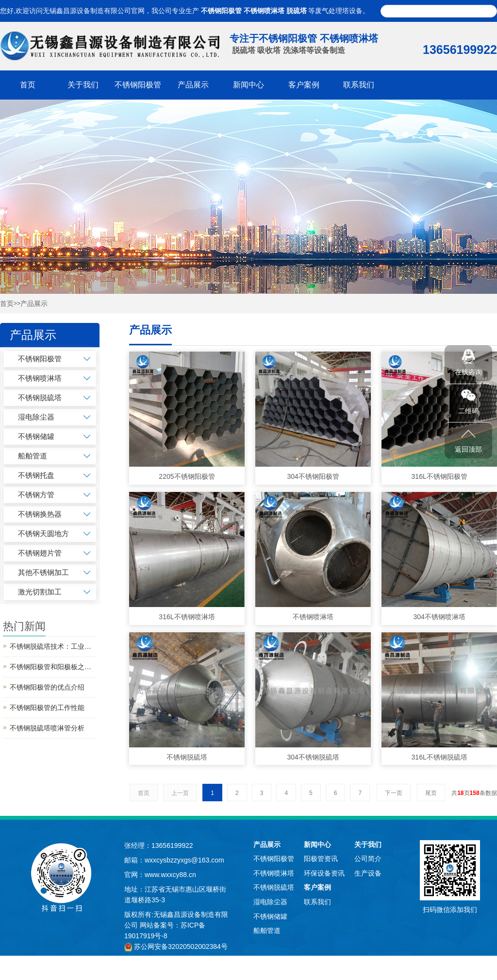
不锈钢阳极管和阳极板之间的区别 (53, 667)
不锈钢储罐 (36, 436)
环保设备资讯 (324, 873)
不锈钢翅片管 (40, 553)
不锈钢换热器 (40, 514)
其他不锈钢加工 (43, 572)
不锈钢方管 (36, 495)
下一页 (394, 793)
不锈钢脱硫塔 (40, 397)
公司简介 (368, 859)
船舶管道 (33, 456)
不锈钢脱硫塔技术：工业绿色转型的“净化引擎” (53, 646)
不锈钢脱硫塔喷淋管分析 (47, 728)
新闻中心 (248, 85)
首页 (28, 85)
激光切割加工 (40, 592)
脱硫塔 (297, 11)
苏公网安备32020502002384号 (181, 946)
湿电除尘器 (36, 417)
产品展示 (193, 85)
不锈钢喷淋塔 (264, 11)
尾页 (431, 793)
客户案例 (304, 85)
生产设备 (368, 873)
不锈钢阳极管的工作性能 (47, 708)
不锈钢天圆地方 (43, 533)
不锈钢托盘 (36, 475)
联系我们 (359, 85)
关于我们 (83, 85)
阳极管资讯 (321, 859)
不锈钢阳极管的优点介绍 (47, 687)
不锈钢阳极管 (221, 11)
